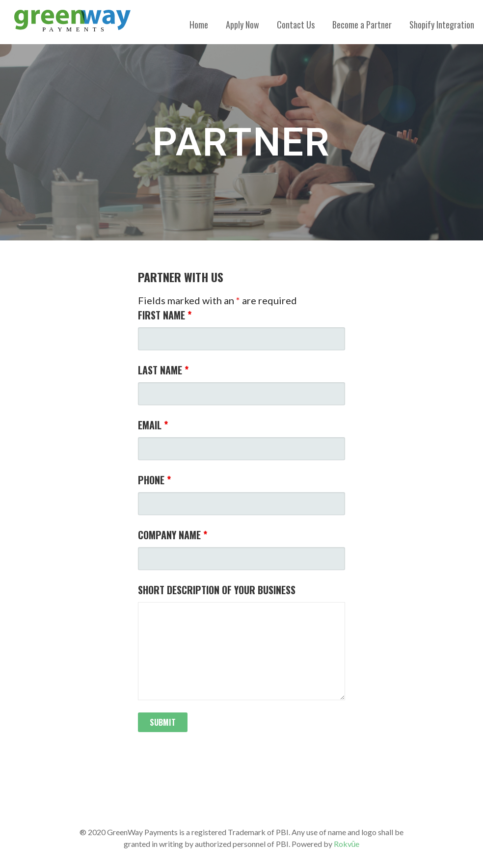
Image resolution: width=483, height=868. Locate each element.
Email (153, 425)
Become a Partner (362, 25)
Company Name (173, 535)
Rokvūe (347, 844)
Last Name (163, 370)
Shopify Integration (442, 25)
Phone (154, 480)
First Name (165, 315)
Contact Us (296, 25)
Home (199, 25)
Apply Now (242, 25)
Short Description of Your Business (217, 590)
